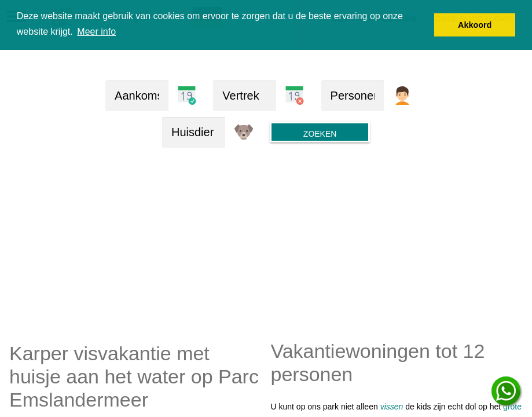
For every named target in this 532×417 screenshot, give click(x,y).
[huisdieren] (194, 132)
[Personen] (353, 96)
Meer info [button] (96, 32)
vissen (392, 407)
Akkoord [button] (475, 25)
